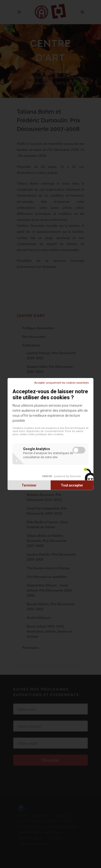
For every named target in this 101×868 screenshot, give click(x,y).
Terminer (29, 485)
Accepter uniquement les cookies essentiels (61, 383)
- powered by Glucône (61, 476)
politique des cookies (50, 434)
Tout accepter (72, 485)
